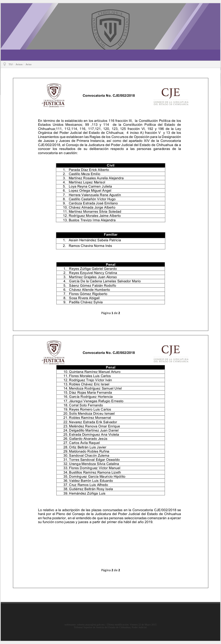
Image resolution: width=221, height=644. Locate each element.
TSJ (11, 64)
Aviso (28, 64)
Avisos (19, 64)
